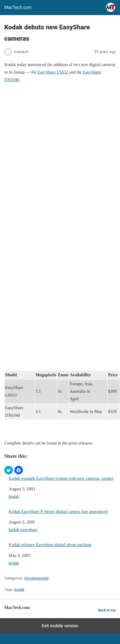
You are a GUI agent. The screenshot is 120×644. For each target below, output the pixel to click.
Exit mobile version (60, 626)
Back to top (107, 610)
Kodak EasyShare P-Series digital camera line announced (58, 512)
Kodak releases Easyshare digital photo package (50, 545)
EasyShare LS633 (53, 72)
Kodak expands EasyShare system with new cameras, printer (61, 478)
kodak (14, 496)
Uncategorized (36, 578)
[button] (9, 470)
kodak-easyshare (23, 530)
